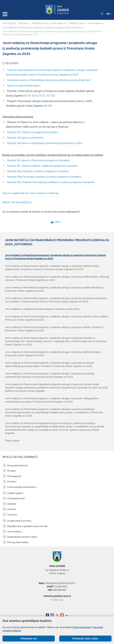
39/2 (47, 106)
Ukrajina (11, 509)
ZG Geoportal (14, 476)
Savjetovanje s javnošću (19, 521)
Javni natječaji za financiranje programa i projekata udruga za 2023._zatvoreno (43, 28)
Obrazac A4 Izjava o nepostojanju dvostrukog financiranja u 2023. (45, 143)
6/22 (42, 96)
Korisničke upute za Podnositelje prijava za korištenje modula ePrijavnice (49, 80)
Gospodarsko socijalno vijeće (22, 537)
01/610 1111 (57, 600)
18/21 (35, 96)
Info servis (24, 23)
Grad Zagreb (9, 23)
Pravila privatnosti (82, 627)
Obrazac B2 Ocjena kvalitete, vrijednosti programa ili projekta (42, 166)
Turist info (12, 515)
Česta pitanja (12, 441)
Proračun (12, 482)
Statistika (12, 504)
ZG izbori (12, 471)
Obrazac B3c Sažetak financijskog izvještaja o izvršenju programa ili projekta (51, 182)
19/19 (27, 96)
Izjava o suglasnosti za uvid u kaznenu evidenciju (31, 193)
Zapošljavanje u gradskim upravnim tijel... (28, 526)
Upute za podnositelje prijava (24, 86)
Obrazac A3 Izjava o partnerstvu (25, 138)
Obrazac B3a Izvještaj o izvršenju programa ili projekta (38, 171)
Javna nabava (14, 532)
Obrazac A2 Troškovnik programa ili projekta (33, 132)
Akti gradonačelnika (17, 465)
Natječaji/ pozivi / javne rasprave (86, 23)
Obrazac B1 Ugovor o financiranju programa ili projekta (38, 160)
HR (109, 14)
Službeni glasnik (15, 493)
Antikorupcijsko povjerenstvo (22, 487)
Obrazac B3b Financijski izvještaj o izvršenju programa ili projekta (44, 177)
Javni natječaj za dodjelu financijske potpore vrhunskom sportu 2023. (42, 309)
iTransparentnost (16, 498)
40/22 (50, 96)
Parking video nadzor (18, 542)
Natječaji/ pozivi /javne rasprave (49, 23)
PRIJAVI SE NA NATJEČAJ (17, 202)
